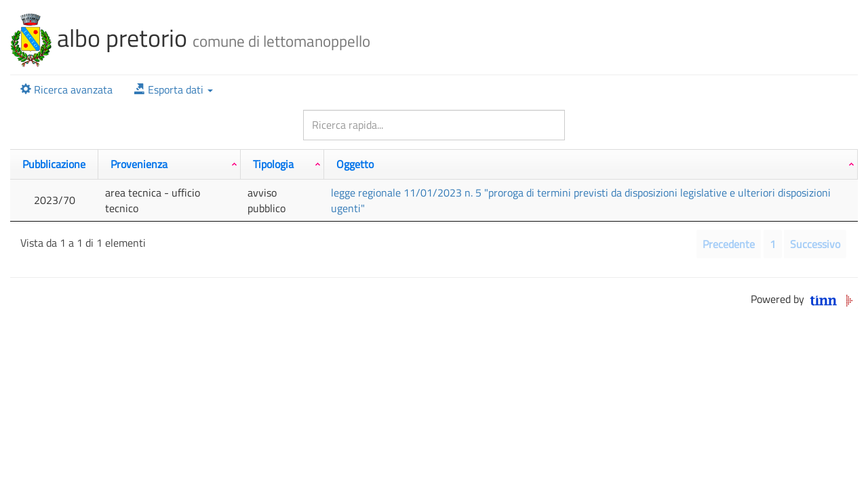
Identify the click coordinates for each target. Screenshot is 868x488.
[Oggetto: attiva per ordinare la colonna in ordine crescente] (591, 164)
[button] (174, 90)
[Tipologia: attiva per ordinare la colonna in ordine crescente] (282, 164)
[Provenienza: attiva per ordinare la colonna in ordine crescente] (170, 164)
